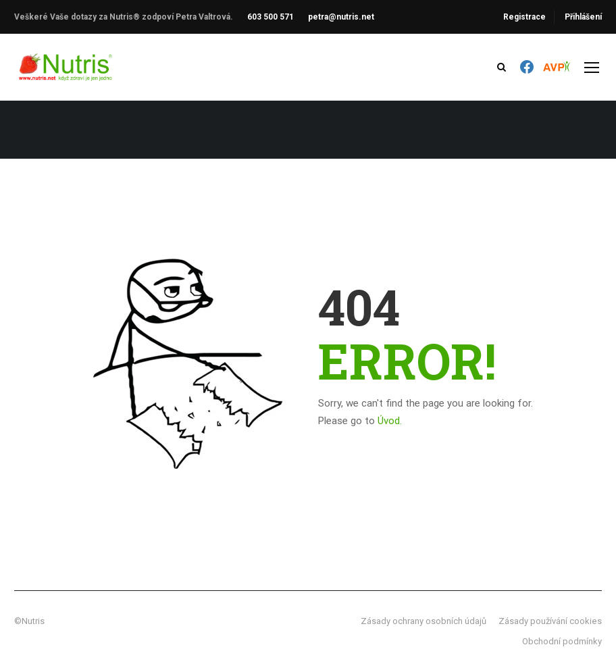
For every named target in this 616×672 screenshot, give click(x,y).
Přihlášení (583, 17)
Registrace (524, 17)
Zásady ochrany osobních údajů (423, 621)
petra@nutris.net (341, 17)
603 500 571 (271, 17)
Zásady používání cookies (550, 621)
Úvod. (390, 421)
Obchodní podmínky (562, 641)
